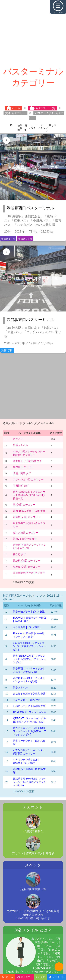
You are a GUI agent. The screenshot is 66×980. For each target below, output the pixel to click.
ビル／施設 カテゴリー (26, 533)
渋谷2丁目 (7, 350)
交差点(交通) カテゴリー (27, 567)
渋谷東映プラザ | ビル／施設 (29, 612)
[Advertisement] (33, 33)
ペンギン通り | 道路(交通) (27, 700)
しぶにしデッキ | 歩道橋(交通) (30, 706)
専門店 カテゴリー (23, 467)
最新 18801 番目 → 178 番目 (29, 511)
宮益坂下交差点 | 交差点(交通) (30, 694)
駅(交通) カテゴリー (24, 505)
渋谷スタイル (20, 445)
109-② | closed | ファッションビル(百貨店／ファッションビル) (29, 646)
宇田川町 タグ (21, 486)
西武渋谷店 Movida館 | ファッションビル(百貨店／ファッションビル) (30, 782)
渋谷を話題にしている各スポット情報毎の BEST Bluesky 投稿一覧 (29, 495)
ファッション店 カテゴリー (28, 479)
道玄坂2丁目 (25, 239)
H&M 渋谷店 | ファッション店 (30, 712)
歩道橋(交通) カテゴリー (27, 517)
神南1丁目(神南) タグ (25, 539)
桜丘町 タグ (20, 554)
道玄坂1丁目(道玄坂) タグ (27, 461)
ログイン (18, 439)
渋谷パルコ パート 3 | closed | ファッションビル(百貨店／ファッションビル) (30, 731)
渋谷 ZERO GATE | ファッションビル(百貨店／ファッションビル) (29, 659)
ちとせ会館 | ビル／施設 (26, 627)
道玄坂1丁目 (8, 239)
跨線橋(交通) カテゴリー (27, 561)
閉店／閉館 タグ (22, 473)
